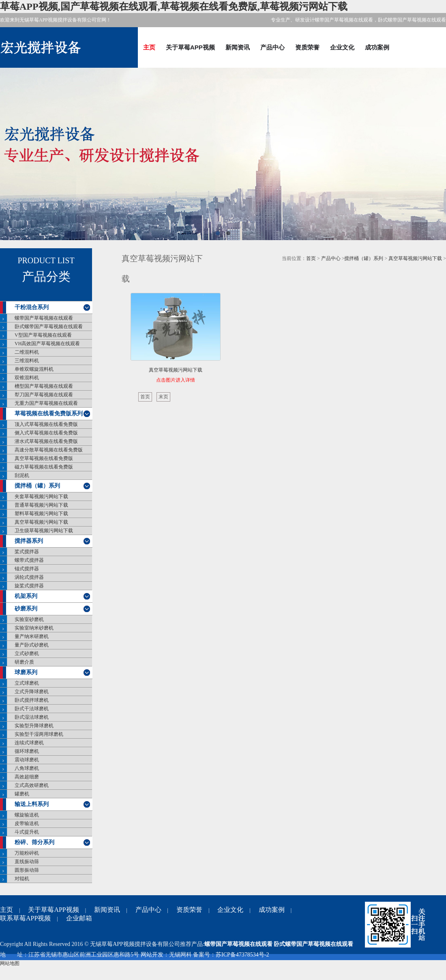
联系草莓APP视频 (25, 918)
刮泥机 (22, 475)
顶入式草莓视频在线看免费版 (46, 424)
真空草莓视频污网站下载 (41, 522)
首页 (311, 258)
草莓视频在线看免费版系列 (49, 414)
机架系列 (26, 596)
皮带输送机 (27, 823)
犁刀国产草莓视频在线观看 (44, 395)
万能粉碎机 (27, 853)
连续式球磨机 (29, 743)
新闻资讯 (238, 47)
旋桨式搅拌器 (29, 586)
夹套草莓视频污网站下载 (41, 496)
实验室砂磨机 (29, 619)
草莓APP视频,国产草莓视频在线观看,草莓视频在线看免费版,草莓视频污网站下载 (174, 6)
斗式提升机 (27, 832)
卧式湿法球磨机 (32, 717)
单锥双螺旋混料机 (34, 369)
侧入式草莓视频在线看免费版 (46, 433)
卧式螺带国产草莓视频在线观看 (49, 327)
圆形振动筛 (27, 870)
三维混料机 (27, 361)
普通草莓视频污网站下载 (41, 505)
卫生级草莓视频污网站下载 (44, 531)
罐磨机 (22, 794)
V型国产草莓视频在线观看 (43, 335)
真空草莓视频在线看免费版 (44, 458)
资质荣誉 (307, 47)
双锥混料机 (27, 378)
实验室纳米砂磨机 (34, 628)
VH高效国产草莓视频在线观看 (47, 344)
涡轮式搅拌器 (29, 577)
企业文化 (342, 47)
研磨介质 (24, 662)
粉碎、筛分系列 (34, 842)
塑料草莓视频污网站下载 (41, 514)
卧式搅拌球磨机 (32, 700)
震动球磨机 (27, 760)
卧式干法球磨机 (32, 709)
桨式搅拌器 (27, 552)
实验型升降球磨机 (34, 726)
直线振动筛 (27, 862)
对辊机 (22, 879)
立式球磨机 (27, 683)
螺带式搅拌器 (29, 560)
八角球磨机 (27, 768)
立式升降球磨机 (32, 692)
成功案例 (377, 47)
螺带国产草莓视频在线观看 (44, 318)
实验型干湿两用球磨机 (39, 734)
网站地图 (10, 963)
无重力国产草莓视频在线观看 (46, 403)
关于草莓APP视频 (190, 47)
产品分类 (46, 277)
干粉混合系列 (32, 307)
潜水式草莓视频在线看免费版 (46, 441)
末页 (163, 397)
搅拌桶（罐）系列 (37, 486)
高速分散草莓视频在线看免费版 (49, 450)
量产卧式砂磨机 (32, 645)
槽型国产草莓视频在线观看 (44, 386)
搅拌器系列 (29, 541)
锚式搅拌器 (27, 569)
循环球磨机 (27, 751)
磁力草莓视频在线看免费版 (44, 467)
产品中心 (272, 47)
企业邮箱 (79, 918)
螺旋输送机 (27, 815)
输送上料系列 (32, 804)
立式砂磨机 (27, 653)
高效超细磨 (27, 777)
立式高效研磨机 (32, 785)
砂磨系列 (26, 609)
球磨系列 (26, 672)
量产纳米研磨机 (32, 636)
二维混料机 (27, 352)
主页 (149, 47)
